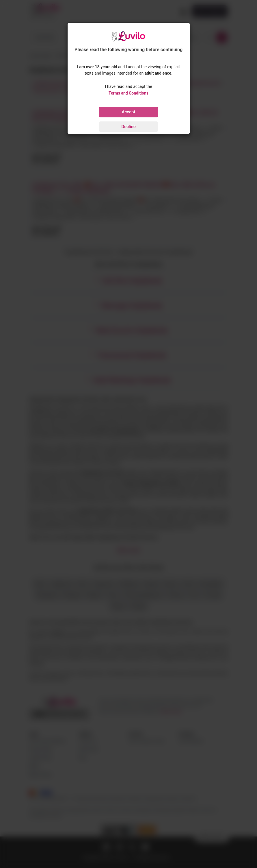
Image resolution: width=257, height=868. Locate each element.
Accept (128, 112)
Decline (128, 127)
